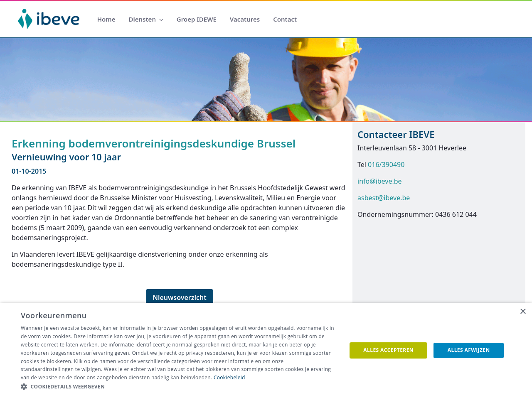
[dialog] (266, 350)
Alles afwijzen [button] (469, 350)
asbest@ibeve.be (384, 198)
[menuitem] (106, 19)
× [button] (523, 312)
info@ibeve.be (380, 181)
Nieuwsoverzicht (180, 297)
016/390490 (386, 165)
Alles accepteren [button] (388, 350)
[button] (179, 387)
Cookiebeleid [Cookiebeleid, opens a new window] (229, 377)
